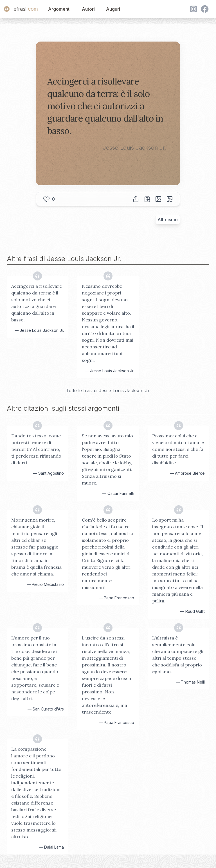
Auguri (113, 9)
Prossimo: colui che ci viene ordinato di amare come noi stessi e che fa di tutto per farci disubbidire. (178, 449)
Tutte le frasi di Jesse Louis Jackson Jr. (108, 390)
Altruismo (168, 220)
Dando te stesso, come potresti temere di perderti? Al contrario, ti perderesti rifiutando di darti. (36, 449)
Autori (88, 9)
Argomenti (59, 9)
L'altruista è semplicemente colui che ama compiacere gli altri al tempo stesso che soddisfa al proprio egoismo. (178, 655)
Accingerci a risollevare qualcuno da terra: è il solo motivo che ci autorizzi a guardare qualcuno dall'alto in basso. (37, 303)
